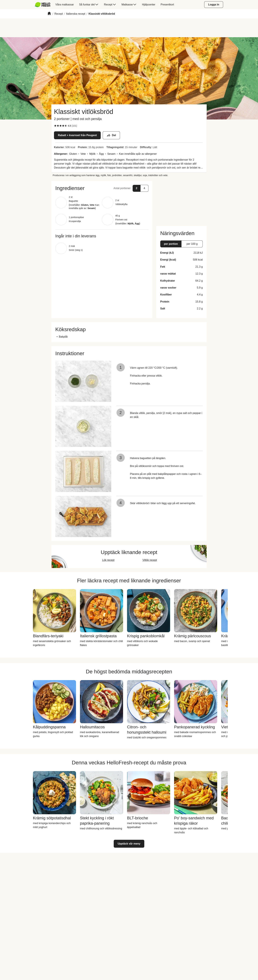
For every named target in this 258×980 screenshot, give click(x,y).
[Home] (49, 14)
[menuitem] (44, 5)
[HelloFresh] (43, 5)
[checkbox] (55, 126)
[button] (102, 188)
